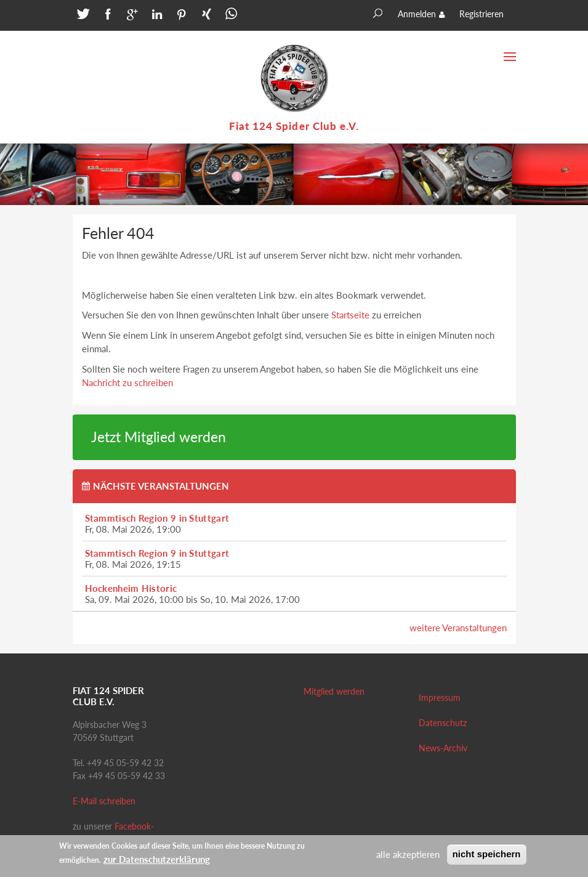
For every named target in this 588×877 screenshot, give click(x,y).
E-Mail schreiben (104, 801)
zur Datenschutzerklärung (157, 860)
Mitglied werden (334, 691)
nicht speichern (487, 856)
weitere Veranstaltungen (458, 628)
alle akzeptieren (408, 856)
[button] (82, 17)
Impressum (440, 697)
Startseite (350, 315)
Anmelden (417, 14)
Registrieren (481, 14)
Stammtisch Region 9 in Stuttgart (157, 518)
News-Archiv (443, 748)
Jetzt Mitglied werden (159, 437)
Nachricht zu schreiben (127, 382)
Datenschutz (443, 723)
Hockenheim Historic (131, 588)
